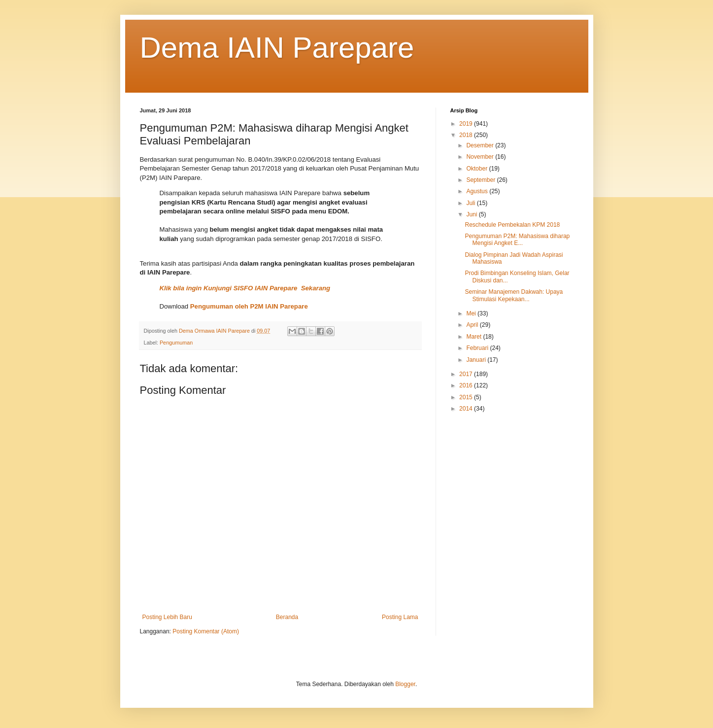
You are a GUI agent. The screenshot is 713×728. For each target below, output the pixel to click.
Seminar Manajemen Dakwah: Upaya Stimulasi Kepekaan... (514, 295)
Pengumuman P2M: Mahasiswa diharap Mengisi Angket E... (517, 240)
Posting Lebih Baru (167, 617)
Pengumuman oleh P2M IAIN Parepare (249, 306)
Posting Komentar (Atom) (206, 631)
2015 (467, 397)
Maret (475, 337)
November (481, 157)
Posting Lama (400, 617)
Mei (472, 313)
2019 (467, 124)
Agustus (478, 191)
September (481, 180)
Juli (471, 203)
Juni (472, 214)
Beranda (287, 617)
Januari (477, 360)
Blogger (405, 684)
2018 (467, 135)
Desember (481, 145)
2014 (467, 409)
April (473, 325)
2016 (467, 385)
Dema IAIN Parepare (277, 48)
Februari (478, 348)
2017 (467, 374)
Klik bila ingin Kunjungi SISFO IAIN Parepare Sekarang (245, 288)
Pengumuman (176, 343)
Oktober (477, 169)
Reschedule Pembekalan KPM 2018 (512, 225)
